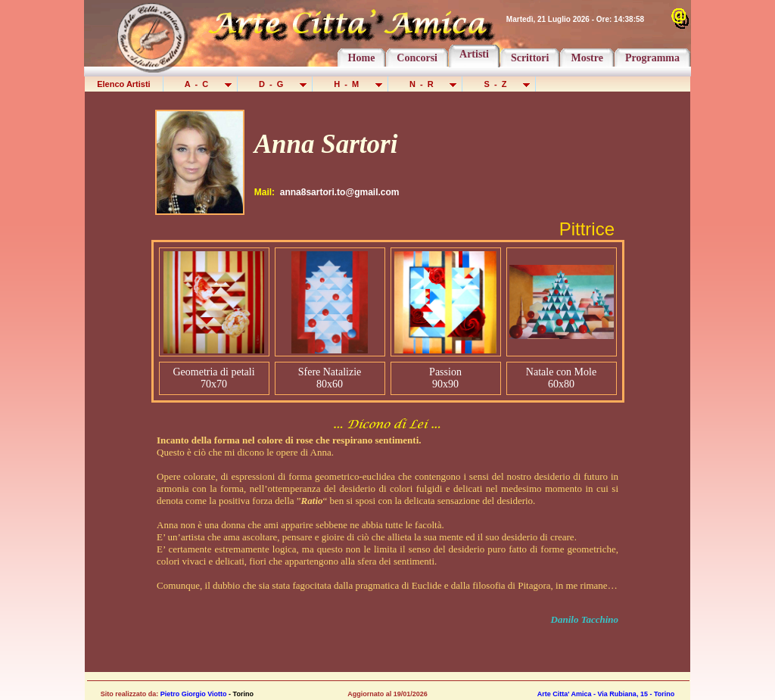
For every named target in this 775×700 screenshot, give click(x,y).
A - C (201, 84)
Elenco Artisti (124, 84)
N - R (426, 84)
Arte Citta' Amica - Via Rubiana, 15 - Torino (606, 694)
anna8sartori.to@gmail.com (340, 192)
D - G (276, 84)
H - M (351, 84)
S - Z (500, 84)
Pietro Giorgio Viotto (194, 694)
